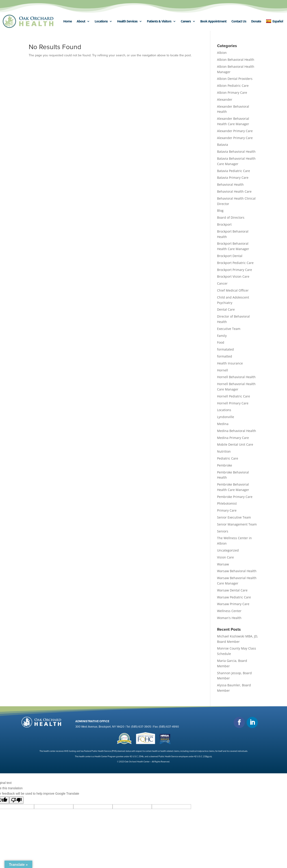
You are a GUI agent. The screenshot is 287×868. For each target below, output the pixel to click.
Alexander (225, 99)
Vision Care (225, 557)
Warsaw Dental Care (232, 590)
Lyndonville (226, 417)
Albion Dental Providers (235, 79)
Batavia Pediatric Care (234, 171)
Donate (256, 21)
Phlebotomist (227, 503)
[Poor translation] (16, 800)
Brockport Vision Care (233, 276)
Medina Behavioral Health (237, 431)
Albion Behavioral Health (236, 60)
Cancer (222, 283)
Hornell (223, 370)
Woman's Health (229, 618)
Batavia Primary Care (233, 178)
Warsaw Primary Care (233, 604)
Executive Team (229, 329)
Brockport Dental (230, 256)
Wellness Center (229, 611)
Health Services (127, 21)
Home (67, 21)
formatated (225, 349)
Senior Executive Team (234, 517)
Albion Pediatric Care (233, 86)
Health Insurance (230, 363)
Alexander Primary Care (235, 131)
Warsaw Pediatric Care (234, 597)
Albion (222, 53)
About (81, 21)
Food (221, 342)
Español (274, 21)
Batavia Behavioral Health (236, 152)
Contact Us (239, 21)
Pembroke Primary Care (235, 497)
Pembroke (225, 465)
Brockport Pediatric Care (235, 263)
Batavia (223, 145)
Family (222, 336)
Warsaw (223, 564)
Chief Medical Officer (233, 290)
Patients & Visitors (159, 21)
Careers (186, 21)
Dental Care (226, 309)
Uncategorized (228, 550)
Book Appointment (213, 21)
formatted (225, 356)
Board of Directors (231, 217)
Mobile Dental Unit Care (235, 444)
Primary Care (227, 510)
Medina (223, 424)
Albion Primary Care (232, 93)
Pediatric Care (228, 458)
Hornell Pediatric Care (234, 396)
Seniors (223, 531)
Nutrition (224, 451)
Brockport (224, 224)
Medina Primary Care (233, 438)
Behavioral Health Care (234, 191)
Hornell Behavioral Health (236, 377)
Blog (220, 210)
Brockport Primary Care (235, 270)
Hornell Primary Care (233, 403)
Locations (101, 21)
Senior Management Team (237, 524)
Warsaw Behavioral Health (237, 571)
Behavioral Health (230, 184)
